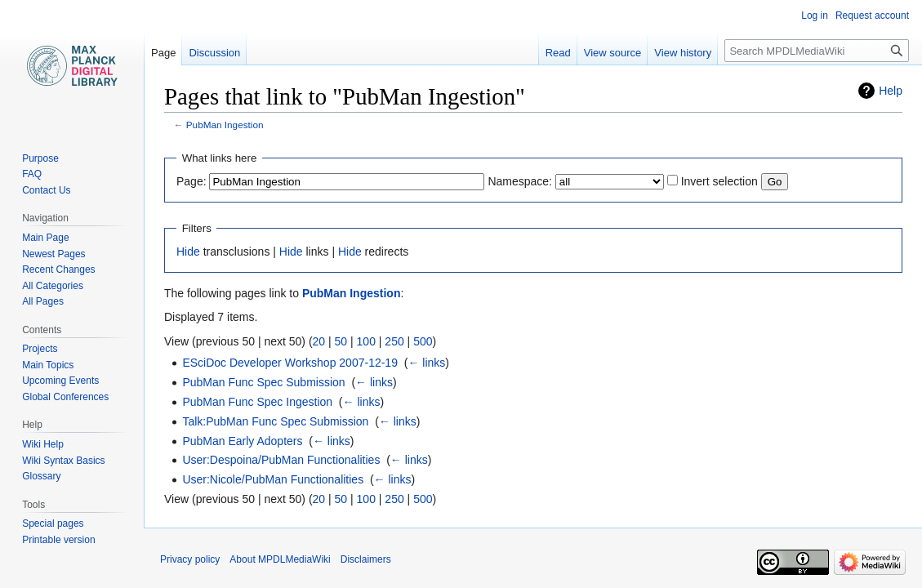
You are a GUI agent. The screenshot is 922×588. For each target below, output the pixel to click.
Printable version (58, 540)
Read (558, 53)
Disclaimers (366, 559)
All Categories (53, 286)
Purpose (40, 158)
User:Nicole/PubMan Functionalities (273, 479)
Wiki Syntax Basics (63, 461)
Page (163, 53)
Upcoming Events (60, 381)
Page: (192, 181)
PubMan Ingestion (225, 125)
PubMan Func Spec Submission (263, 382)
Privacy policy (190, 559)
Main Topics (48, 365)
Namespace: (520, 181)
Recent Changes (58, 269)
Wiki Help (43, 444)
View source (613, 53)
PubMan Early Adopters (242, 441)
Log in (815, 16)
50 (341, 341)
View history (683, 53)
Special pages (53, 523)
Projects (40, 349)
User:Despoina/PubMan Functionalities (281, 460)
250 (394, 341)
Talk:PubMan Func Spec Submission (275, 421)
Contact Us (46, 190)
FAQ (32, 174)
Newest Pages (53, 254)
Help (891, 91)
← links (426, 363)
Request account (872, 16)
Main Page (45, 238)
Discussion (214, 53)
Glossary (41, 476)
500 (423, 341)
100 (366, 341)
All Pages (43, 301)
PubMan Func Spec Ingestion (257, 402)
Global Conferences (65, 397)
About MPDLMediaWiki (280, 559)
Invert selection (719, 181)
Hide (188, 252)
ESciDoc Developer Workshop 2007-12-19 (290, 363)
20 (319, 341)
